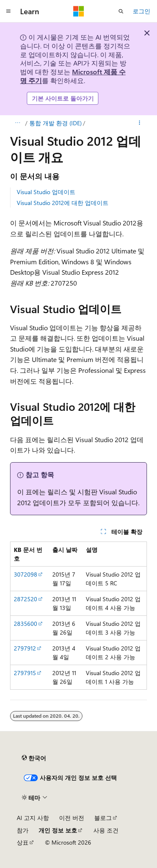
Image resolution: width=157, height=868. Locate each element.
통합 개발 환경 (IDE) (55, 123)
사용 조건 (106, 830)
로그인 (142, 11)
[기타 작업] (140, 123)
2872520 (26, 599)
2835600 (26, 624)
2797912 (25, 648)
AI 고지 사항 (33, 818)
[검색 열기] (121, 11)
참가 (23, 830)
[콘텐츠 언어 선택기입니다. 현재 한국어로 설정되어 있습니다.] (34, 758)
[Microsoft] (79, 11)
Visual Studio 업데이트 (46, 192)
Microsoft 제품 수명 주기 (73, 76)
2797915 (25, 673)
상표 (23, 842)
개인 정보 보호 (58, 830)
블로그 (103, 818)
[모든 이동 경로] (17, 123)
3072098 (26, 574)
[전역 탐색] (8, 11)
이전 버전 (72, 818)
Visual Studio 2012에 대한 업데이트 (63, 203)
